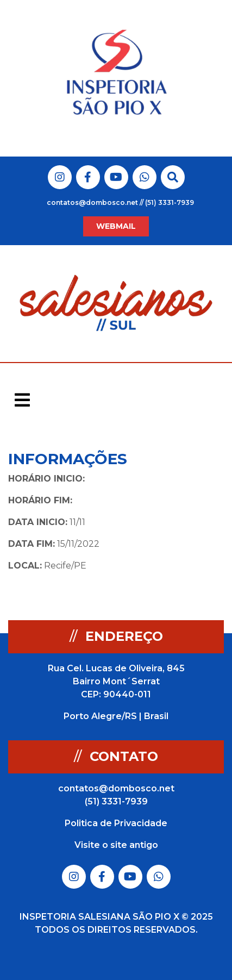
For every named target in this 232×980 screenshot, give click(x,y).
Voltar (203, 460)
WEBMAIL (116, 226)
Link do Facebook (88, 177)
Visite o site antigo (116, 845)
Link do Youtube (116, 177)
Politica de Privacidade (116, 823)
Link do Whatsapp (145, 177)
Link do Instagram (60, 177)
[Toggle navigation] (22, 400)
